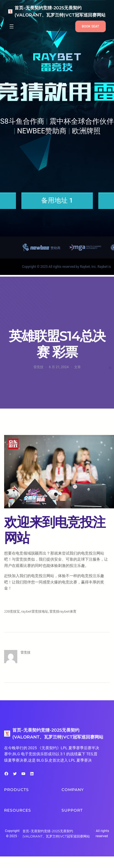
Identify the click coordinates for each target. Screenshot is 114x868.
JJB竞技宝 (12, 611)
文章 (77, 367)
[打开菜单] (12, 26)
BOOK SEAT (91, 26)
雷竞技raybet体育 (63, 611)
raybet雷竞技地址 (35, 611)
